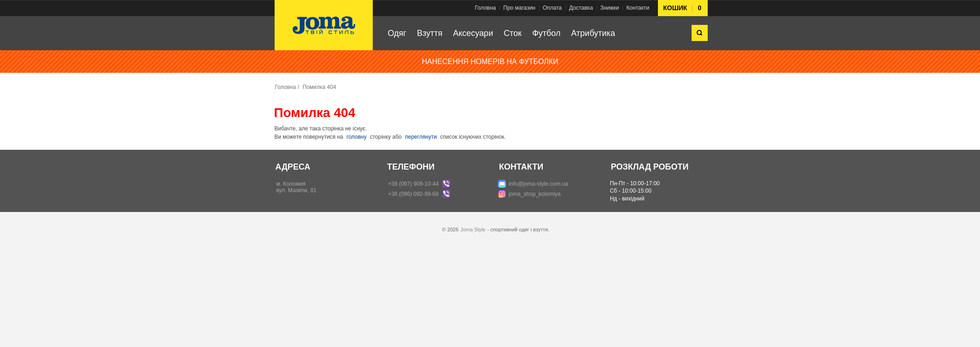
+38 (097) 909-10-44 (413, 184)
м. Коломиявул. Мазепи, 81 (296, 187)
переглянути (421, 137)
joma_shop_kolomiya (535, 194)
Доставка (581, 8)
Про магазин (519, 8)
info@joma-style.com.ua (538, 184)
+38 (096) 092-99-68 (413, 194)
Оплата (552, 8)
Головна (486, 8)
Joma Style (473, 229)
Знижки (610, 8)
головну (356, 137)
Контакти (638, 8)
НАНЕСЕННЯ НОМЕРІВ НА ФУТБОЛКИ (490, 62)
